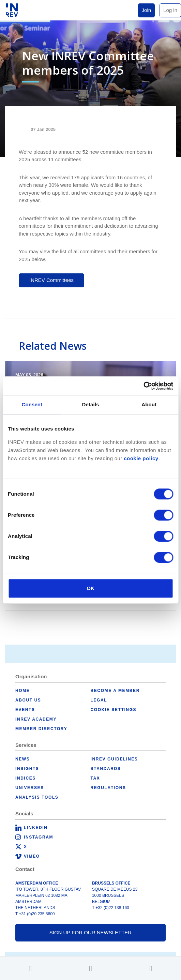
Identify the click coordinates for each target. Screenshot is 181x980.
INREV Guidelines (114, 759)
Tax (95, 778)
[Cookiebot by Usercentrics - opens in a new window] (143, 386)
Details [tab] (91, 404)
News (22, 759)
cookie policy (141, 458)
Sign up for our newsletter (90, 932)
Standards (106, 769)
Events (25, 710)
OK (90, 588)
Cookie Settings (114, 710)
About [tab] (149, 404)
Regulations (108, 788)
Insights (27, 769)
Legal (99, 700)
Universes (30, 788)
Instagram (39, 837)
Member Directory (41, 729)
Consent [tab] (32, 404)
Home (22, 691)
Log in (170, 10)
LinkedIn (36, 828)
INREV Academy (36, 719)
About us (28, 700)
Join (147, 10)
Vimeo (32, 856)
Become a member (115, 691)
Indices (26, 778)
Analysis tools (37, 797)
